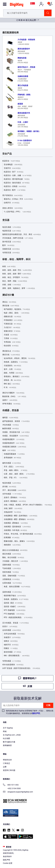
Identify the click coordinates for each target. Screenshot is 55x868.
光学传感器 (12, 494)
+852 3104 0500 (12, 789)
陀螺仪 (11, 648)
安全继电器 (13, 165)
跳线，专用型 (13, 373)
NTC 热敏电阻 (15, 610)
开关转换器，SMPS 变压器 (18, 238)
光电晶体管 (12, 512)
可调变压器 (12, 324)
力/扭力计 (12, 328)
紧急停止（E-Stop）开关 (18, 199)
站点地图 (6, 738)
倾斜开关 (11, 645)
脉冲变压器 (12, 242)
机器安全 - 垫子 (14, 172)
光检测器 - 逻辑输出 (16, 523)
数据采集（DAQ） (14, 397)
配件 (8, 245)
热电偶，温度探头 (16, 362)
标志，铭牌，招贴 (15, 281)
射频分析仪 (12, 331)
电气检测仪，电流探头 (17, 309)
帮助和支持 (7, 760)
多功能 (9, 487)
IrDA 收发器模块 (13, 665)
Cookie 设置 (8, 863)
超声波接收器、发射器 (16, 421)
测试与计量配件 (13, 393)
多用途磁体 (12, 458)
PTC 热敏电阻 (14, 614)
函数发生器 (12, 317)
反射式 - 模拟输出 (15, 501)
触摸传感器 (11, 429)
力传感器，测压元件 (15, 561)
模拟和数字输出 (15, 596)
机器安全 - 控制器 (15, 186)
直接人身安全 (12, 208)
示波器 (11, 335)
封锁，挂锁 (12, 285)
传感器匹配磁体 (14, 454)
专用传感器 (12, 661)
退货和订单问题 (9, 770)
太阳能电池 (11, 579)
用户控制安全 (12, 196)
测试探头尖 (11, 351)
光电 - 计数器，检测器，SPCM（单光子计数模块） (28, 505)
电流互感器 (12, 227)
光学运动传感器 (14, 634)
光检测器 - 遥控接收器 (17, 527)
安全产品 (7, 154)
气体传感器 (12, 569)
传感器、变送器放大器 (16, 432)
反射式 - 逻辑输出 (15, 498)
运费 (5, 767)
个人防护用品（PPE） (17, 212)
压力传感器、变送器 (16, 623)
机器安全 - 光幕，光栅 (18, 176)
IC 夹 (10, 388)
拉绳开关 (12, 203)
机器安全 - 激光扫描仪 (17, 183)
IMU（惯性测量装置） (17, 656)
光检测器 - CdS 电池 (15, 530)
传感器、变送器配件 (16, 436)
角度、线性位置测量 (17, 587)
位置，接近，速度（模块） (19, 474)
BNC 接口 (12, 384)
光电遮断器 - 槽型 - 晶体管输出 (21, 516)
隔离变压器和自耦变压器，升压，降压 (22, 235)
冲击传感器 (11, 425)
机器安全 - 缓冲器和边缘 (17, 179)
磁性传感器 (12, 463)
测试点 (9, 302)
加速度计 (12, 638)
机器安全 (11, 161)
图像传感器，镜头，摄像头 (19, 541)
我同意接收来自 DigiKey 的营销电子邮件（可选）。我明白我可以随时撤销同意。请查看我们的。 (30, 712)
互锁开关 (12, 168)
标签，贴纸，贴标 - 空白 (17, 270)
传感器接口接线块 (14, 447)
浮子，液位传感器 (14, 490)
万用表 (11, 338)
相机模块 (12, 545)
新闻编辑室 (7, 745)
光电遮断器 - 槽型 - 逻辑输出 (19, 519)
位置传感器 (12, 583)
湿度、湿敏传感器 (14, 576)
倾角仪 (11, 641)
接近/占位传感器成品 (15, 550)
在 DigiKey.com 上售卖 (12, 735)
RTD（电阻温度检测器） (18, 618)
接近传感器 (12, 554)
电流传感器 (12, 483)
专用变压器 (11, 253)
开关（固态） (14, 467)
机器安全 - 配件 (15, 190)
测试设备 (11, 306)
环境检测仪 (13, 320)
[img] (17, 5)
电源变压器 (12, 231)
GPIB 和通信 (11, 404)
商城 (5, 731)
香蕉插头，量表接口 (17, 377)
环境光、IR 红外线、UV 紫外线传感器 (23, 534)
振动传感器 (12, 652)
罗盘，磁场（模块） (16, 470)
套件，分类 (12, 369)
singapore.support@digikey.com (18, 792)
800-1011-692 (11, 785)
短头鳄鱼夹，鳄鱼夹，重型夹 (20, 358)
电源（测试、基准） (17, 313)
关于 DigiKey (8, 728)
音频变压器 (11, 249)
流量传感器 (11, 565)
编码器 (10, 418)
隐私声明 (36, 713)
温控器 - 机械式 (15, 607)
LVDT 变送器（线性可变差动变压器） (21, 668)
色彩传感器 (11, 572)
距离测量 (12, 538)
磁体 (9, 450)
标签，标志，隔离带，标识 (16, 259)
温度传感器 (12, 592)
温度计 (10, 400)
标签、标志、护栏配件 (15, 277)
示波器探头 (12, 366)
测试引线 (11, 355)
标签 (9, 267)
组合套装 (11, 346)
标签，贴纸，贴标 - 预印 (17, 274)
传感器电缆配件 (13, 440)
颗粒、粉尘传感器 (13, 558)
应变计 (10, 627)
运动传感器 (12, 630)
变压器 (6, 220)
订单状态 (6, 763)
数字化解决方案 (9, 742)
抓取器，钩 (12, 380)
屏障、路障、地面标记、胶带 (19, 288)
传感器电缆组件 (13, 443)
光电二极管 (13, 509)
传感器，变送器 (11, 410)
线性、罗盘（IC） (16, 478)
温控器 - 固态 (13, 603)
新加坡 (7, 847)
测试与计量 (8, 295)
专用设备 (12, 342)
